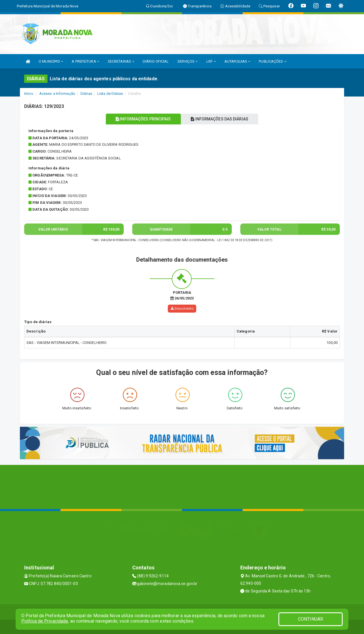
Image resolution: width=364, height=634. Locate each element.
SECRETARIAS (121, 61)
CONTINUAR (311, 619)
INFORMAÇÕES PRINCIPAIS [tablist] (141, 119)
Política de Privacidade (45, 621)
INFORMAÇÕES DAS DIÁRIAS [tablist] (222, 119)
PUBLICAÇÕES (272, 61)
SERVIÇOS (188, 61)
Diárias (86, 94)
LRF (211, 61)
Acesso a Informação (57, 94)
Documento (182, 309)
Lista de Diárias (110, 94)
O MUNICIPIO (51, 61)
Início (29, 94)
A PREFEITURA (85, 61)
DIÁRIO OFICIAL (156, 61)
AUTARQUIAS (237, 61)
